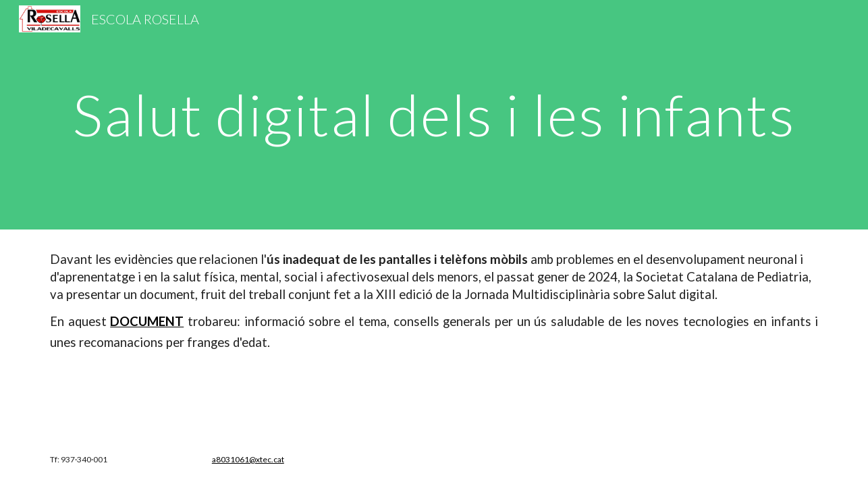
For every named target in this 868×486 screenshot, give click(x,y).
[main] (434, 114)
